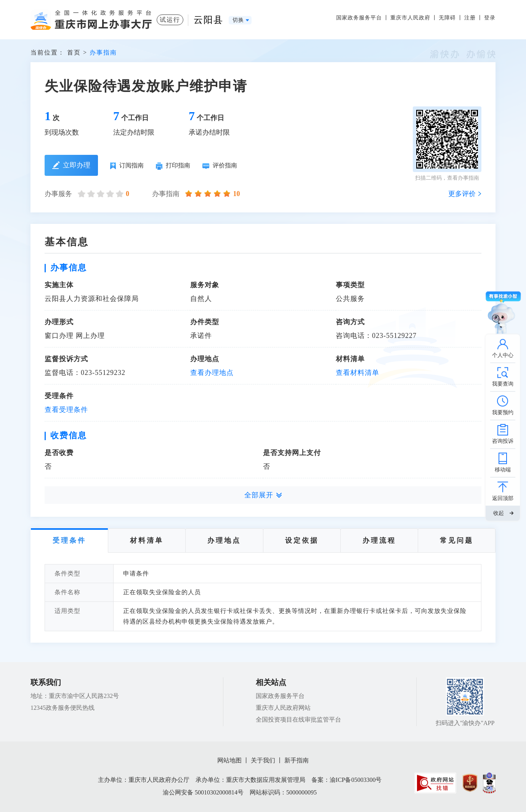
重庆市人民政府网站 (283, 708)
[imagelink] (435, 783)
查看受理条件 (66, 410)
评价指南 (220, 166)
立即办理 (71, 165)
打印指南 (173, 166)
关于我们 (263, 760)
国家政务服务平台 (359, 18)
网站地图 (229, 760)
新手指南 (297, 760)
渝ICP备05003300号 (356, 780)
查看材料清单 (358, 373)
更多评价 (462, 194)
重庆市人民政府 (410, 18)
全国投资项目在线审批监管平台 (298, 720)
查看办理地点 (212, 373)
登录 (490, 18)
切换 (238, 20)
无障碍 (447, 18)
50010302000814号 (219, 792)
